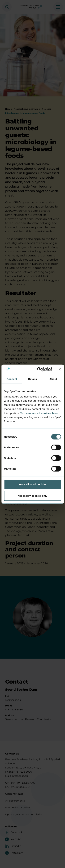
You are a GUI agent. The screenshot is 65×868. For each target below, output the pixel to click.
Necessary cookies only (32, 496)
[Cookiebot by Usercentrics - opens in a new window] (39, 369)
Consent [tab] (12, 379)
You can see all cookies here (39, 413)
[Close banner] (60, 369)
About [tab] (53, 379)
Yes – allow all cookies (32, 484)
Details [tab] (33, 379)
